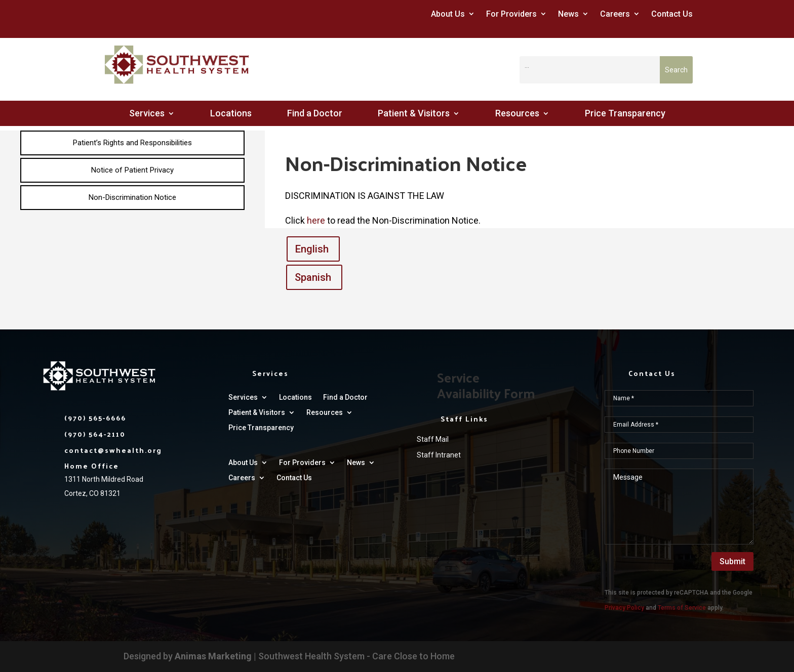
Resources (517, 114)
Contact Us (672, 14)
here (317, 220)
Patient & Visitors (414, 114)
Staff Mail (433, 439)
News (568, 14)
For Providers (511, 14)
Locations (231, 114)
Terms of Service (682, 608)
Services (147, 114)
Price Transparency (625, 114)
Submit (732, 561)
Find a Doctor (315, 114)
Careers (615, 14)
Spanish (313, 277)
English (312, 249)
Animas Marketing (213, 656)
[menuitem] (132, 143)
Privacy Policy (624, 608)
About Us (448, 14)
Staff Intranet (439, 455)
